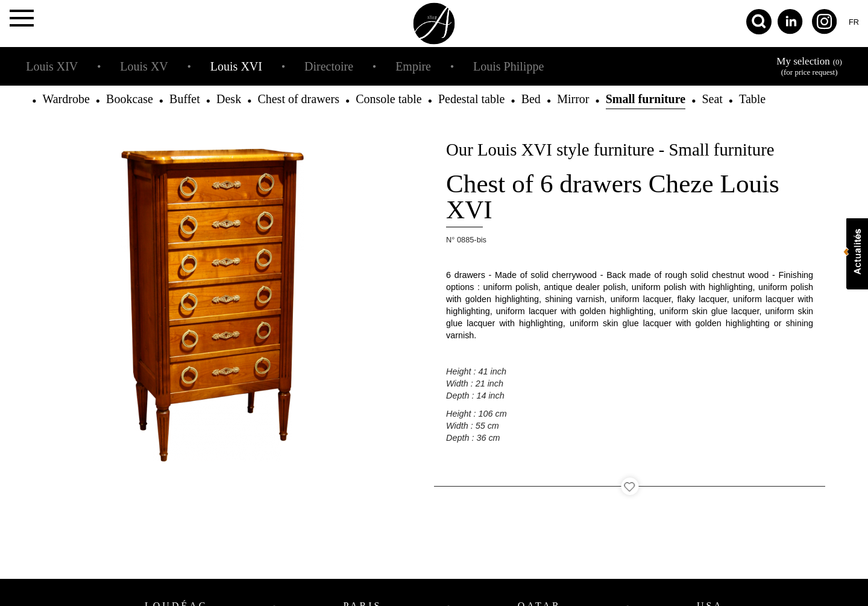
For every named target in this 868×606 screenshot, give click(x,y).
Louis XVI (236, 66)
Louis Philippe (508, 66)
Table (752, 99)
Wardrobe (66, 99)
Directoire (329, 66)
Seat (712, 99)
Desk (229, 99)
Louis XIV (52, 66)
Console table (388, 99)
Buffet (185, 99)
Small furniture (646, 99)
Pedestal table (472, 99)
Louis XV (144, 66)
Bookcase (130, 99)
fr (854, 22)
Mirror (573, 99)
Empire (413, 66)
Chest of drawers (298, 99)
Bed (531, 99)
